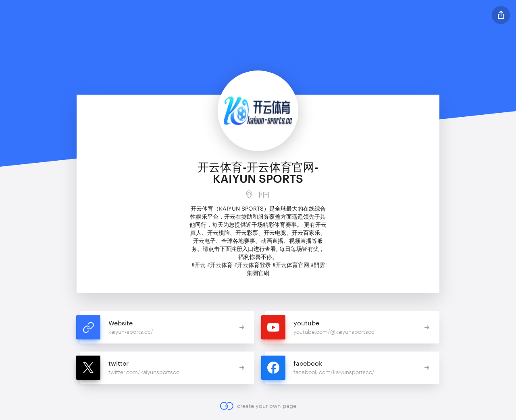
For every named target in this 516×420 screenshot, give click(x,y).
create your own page (258, 406)
